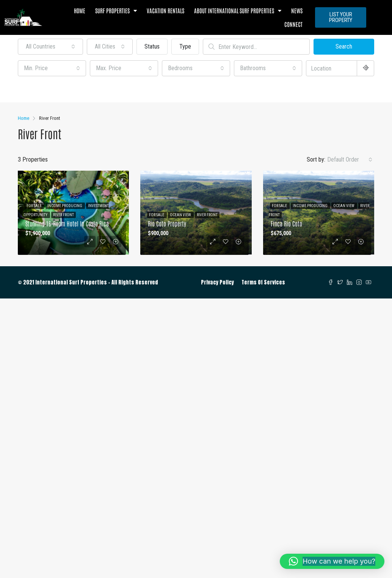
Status (152, 46)
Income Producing (65, 206)
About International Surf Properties (238, 11)
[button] (332, 561)
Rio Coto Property (167, 223)
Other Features (40, 90)
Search (344, 46)
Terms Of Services (263, 282)
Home (80, 10)
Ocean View (181, 215)
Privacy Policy (217, 282)
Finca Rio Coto (286, 223)
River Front (64, 215)
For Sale (34, 206)
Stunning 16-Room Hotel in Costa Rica (67, 223)
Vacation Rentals (165, 10)
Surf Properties (116, 11)
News (297, 10)
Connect (293, 24)
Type (185, 46)
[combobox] (50, 47)
